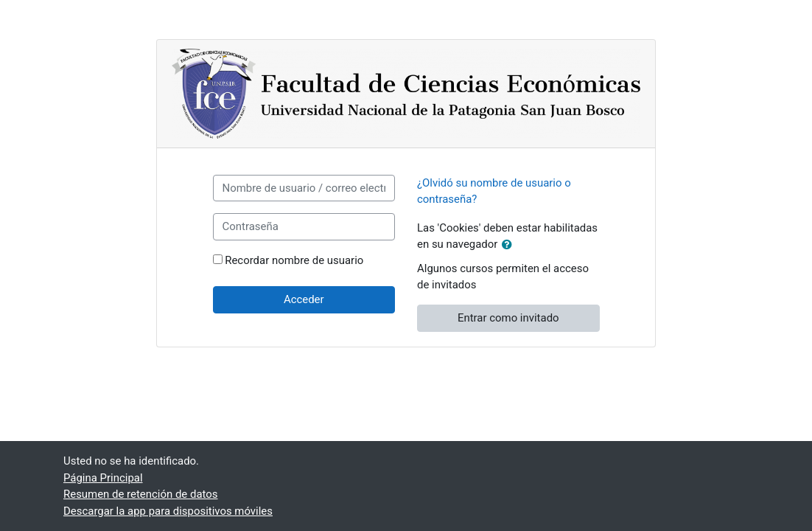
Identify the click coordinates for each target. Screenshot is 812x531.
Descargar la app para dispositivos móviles (168, 511)
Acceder (304, 299)
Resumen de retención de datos (141, 494)
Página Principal (103, 478)
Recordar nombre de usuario (294, 260)
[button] (510, 245)
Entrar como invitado (508, 318)
